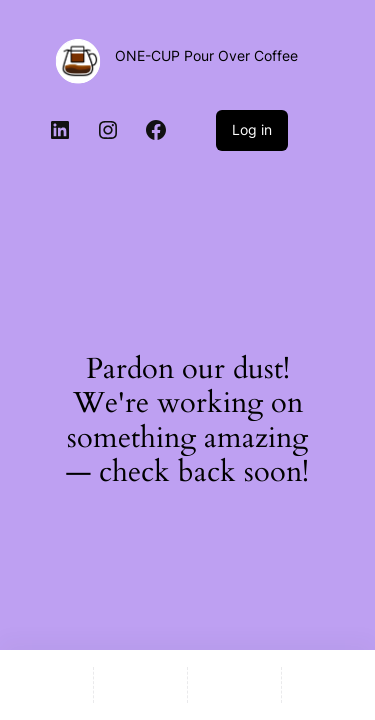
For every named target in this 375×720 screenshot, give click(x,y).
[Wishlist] (234, 685)
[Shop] (140, 685)
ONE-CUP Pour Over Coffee (206, 55)
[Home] (46, 685)
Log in (252, 129)
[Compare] (328, 685)
